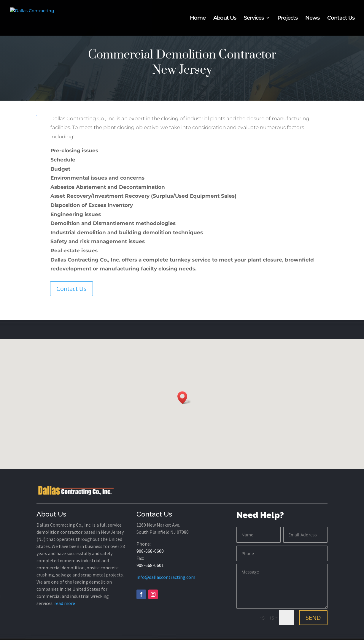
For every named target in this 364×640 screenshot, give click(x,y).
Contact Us (341, 18)
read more (65, 603)
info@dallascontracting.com (166, 577)
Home (198, 18)
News (312, 18)
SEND (313, 618)
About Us (225, 18)
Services (254, 18)
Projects (287, 18)
